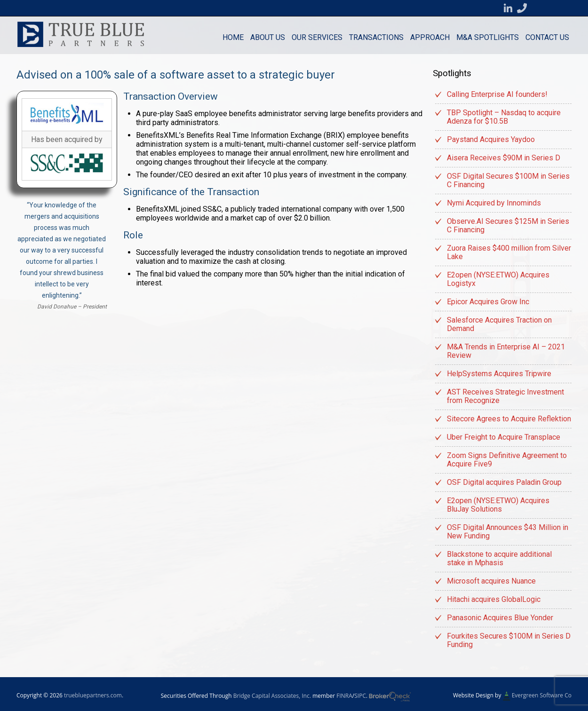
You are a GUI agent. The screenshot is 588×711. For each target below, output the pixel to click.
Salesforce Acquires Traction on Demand (499, 324)
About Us (268, 37)
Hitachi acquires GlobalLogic (494, 599)
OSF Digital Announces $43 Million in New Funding (508, 532)
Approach (430, 37)
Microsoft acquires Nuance (491, 581)
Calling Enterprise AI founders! (497, 94)
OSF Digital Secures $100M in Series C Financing (508, 180)
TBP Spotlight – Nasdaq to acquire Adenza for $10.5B (504, 117)
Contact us (547, 37)
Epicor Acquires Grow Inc (488, 302)
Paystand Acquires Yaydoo (491, 139)
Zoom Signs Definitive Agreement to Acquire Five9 (507, 460)
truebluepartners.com (93, 695)
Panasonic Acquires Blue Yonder (500, 618)
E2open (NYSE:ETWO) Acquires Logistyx (498, 279)
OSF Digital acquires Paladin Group (504, 482)
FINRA (344, 696)
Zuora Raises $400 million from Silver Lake (509, 252)
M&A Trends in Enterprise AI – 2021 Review (506, 351)
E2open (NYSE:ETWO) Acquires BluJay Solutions (498, 505)
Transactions (376, 37)
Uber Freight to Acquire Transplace (504, 437)
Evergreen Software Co (542, 695)
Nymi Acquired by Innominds (494, 203)
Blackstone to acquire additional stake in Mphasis (499, 558)
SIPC (360, 696)
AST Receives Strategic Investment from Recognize (505, 396)
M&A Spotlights (488, 37)
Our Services (317, 37)
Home (233, 37)
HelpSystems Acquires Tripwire (499, 374)
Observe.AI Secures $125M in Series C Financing (508, 225)
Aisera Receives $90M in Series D (504, 158)
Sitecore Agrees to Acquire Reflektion (509, 419)
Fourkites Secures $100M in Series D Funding (509, 640)
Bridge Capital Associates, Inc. (272, 696)
